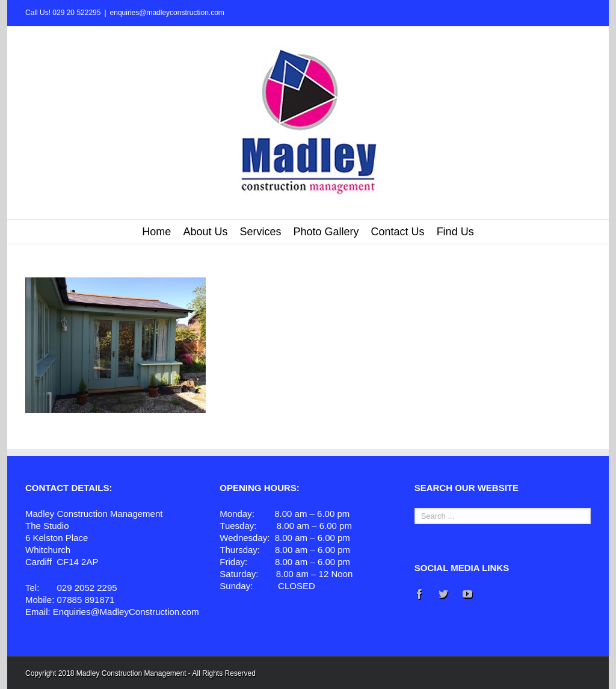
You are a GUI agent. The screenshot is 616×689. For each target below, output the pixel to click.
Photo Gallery (326, 232)
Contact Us (398, 232)
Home (156, 232)
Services (260, 232)
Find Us (455, 232)
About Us (205, 232)
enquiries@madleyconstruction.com (167, 13)
